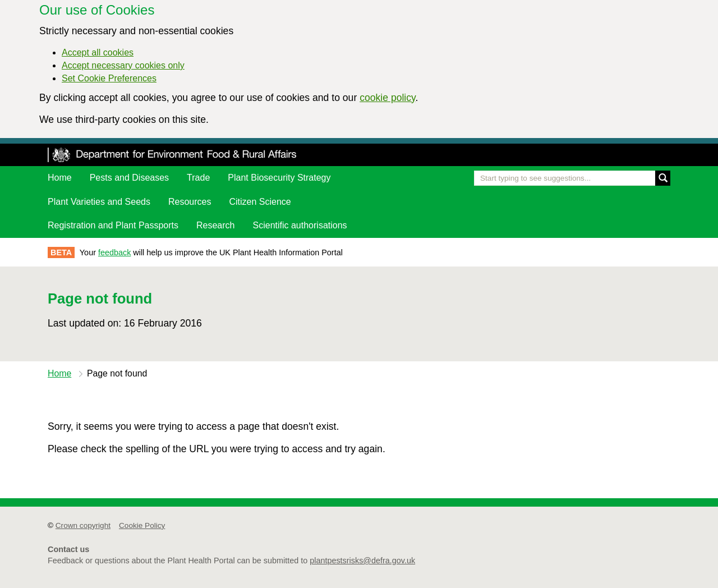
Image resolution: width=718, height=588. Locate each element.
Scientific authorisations (300, 225)
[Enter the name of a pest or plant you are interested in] (572, 178)
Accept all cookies (98, 52)
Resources (190, 202)
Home (60, 178)
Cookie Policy (142, 525)
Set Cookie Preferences (109, 78)
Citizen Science (260, 202)
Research (215, 225)
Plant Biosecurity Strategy (279, 178)
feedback (114, 252)
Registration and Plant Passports (113, 225)
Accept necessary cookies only (123, 65)
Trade (198, 178)
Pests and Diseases (129, 178)
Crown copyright (83, 525)
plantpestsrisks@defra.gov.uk (362, 561)
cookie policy (387, 98)
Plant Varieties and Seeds (99, 202)
